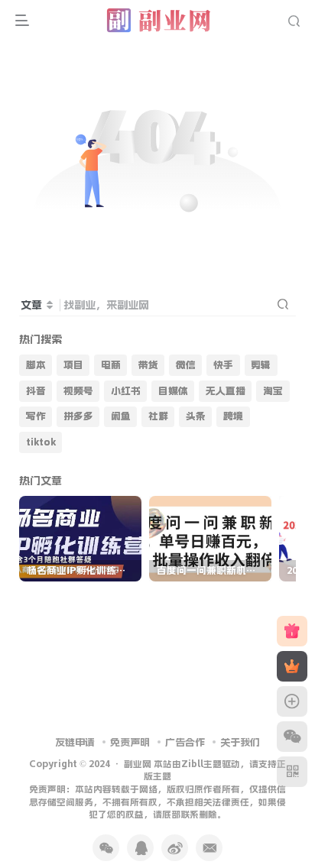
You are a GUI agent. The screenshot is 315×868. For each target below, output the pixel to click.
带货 (148, 365)
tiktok (41, 442)
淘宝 (273, 391)
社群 (158, 416)
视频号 (78, 391)
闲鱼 (121, 416)
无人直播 (226, 391)
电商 (111, 365)
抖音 (36, 391)
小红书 (126, 391)
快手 (223, 365)
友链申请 (75, 742)
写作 (36, 416)
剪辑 (261, 365)
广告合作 (185, 742)
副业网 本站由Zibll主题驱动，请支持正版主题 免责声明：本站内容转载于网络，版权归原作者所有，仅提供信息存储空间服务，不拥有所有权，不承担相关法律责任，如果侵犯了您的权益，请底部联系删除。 (157, 790)
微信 (186, 365)
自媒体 (173, 391)
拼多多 (78, 416)
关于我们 (240, 742)
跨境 (233, 416)
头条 (196, 416)
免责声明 (130, 742)
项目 (73, 365)
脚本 (36, 365)
